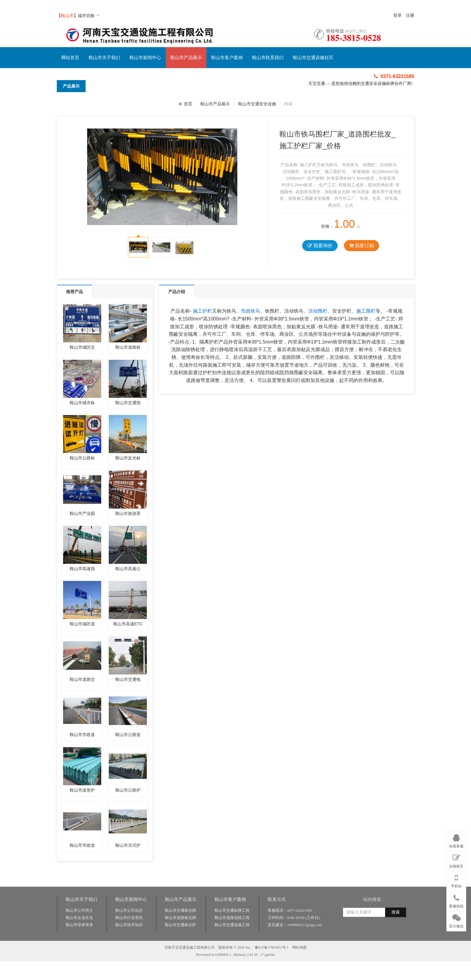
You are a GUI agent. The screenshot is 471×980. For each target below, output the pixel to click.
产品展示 (71, 86)
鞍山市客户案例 (227, 58)
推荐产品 (74, 292)
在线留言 (456, 860)
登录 (397, 15)
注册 (410, 15)
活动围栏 (318, 311)
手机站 (456, 880)
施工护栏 (202, 311)
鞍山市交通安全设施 (257, 104)
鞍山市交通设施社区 (313, 58)
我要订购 (362, 246)
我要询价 (320, 246)
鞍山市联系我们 (268, 58)
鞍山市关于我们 (104, 58)
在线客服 (456, 840)
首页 (188, 104)
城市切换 (89, 16)
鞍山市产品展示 (186, 58)
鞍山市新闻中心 (145, 58)
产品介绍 (177, 292)
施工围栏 (366, 311)
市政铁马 (251, 311)
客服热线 (456, 900)
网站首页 (70, 58)
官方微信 (456, 920)
